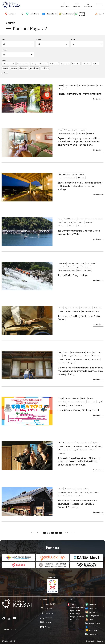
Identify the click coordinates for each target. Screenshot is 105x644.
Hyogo (73, 617)
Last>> (74, 533)
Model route (34, 68)
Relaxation (76, 64)
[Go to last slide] (22, 14)
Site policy (100, 641)
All (4, 44)
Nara (78, 611)
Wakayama (80, 607)
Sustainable (54, 64)
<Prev (38, 533)
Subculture (86, 64)
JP (11, 629)
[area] (10, 14)
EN (15, 629)
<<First (31, 533)
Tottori (79, 620)
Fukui (72, 614)
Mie (72, 620)
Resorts (14, 68)
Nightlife (5, 68)
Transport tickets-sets (39, 64)
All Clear (5, 73)
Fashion (96, 64)
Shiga (78, 614)
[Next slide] (103, 14)
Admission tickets (9, 64)
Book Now (45, 68)
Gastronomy (65, 64)
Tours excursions (23, 64)
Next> (67, 533)
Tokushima (80, 617)
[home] (29, 5)
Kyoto (72, 611)
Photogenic (23, 68)
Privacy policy (91, 641)
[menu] (99, 5)
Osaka (73, 607)
